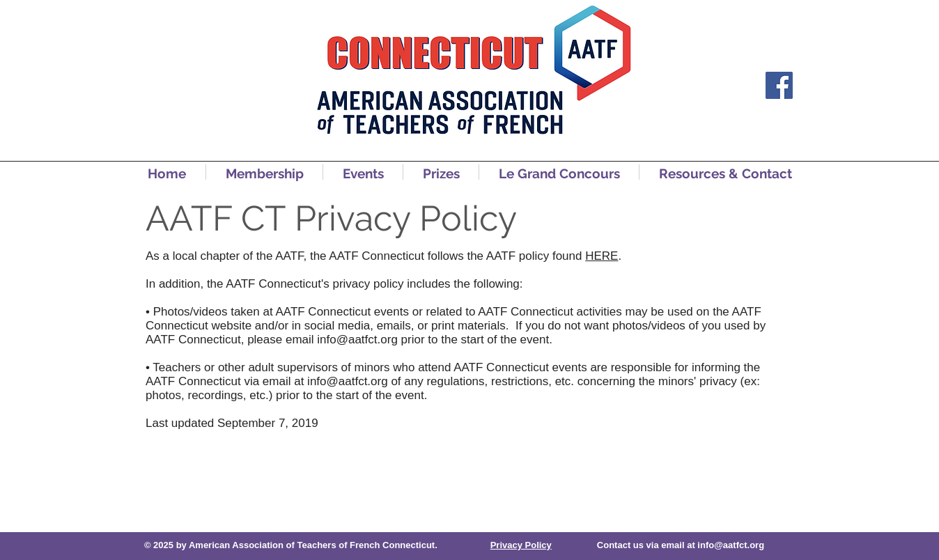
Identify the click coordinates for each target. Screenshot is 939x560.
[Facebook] (779, 85)
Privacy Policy (521, 545)
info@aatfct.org (357, 340)
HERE (602, 256)
